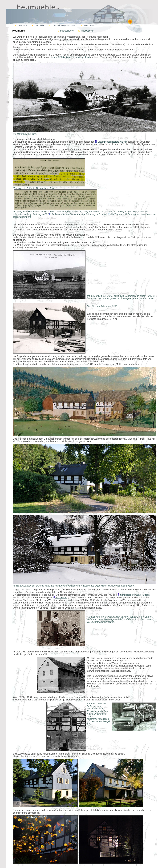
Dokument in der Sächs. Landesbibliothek (73, 214)
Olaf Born (115, 214)
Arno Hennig (60, 598)
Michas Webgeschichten (64, 25)
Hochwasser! (86, 31)
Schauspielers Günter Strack (133, 595)
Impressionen (66, 31)
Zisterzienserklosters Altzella (111, 142)
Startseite (22, 25)
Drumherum (89, 25)
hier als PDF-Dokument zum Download (70, 57)
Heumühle (40, 25)
